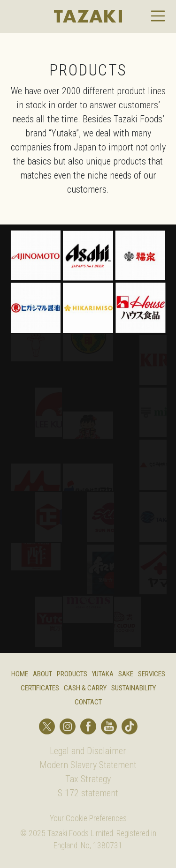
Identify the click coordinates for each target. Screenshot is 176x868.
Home (20, 674)
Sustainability (134, 688)
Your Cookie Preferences (88, 818)
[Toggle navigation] (158, 16)
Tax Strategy (88, 779)
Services (152, 674)
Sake (126, 674)
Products (72, 674)
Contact (88, 702)
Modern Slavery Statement (88, 765)
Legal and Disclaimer (88, 751)
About (42, 674)
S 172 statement (88, 793)
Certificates (40, 688)
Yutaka (103, 674)
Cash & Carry (85, 688)
